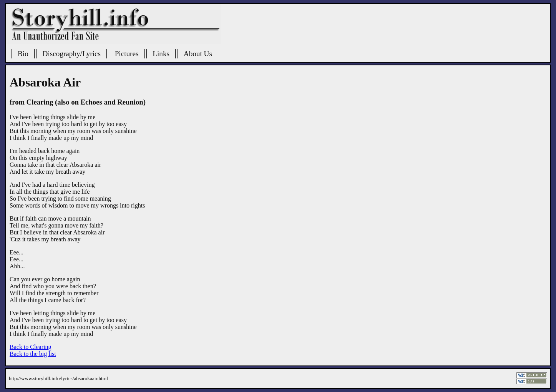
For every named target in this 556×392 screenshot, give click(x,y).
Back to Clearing (30, 347)
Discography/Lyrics (72, 54)
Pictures (127, 54)
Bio (23, 54)
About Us (198, 54)
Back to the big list (33, 354)
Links (161, 54)
